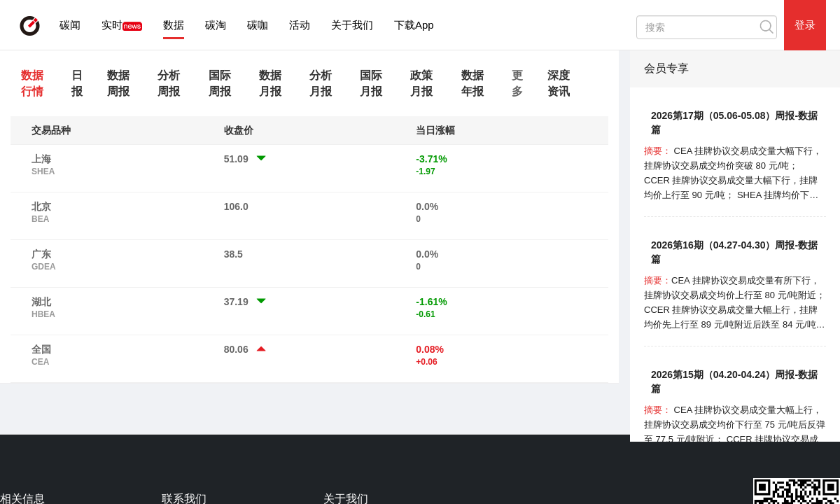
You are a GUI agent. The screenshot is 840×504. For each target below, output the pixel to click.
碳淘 (216, 25)
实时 (112, 25)
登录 (805, 25)
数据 (174, 25)
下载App (414, 25)
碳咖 (258, 25)
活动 (300, 25)
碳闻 (70, 25)
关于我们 (352, 25)
